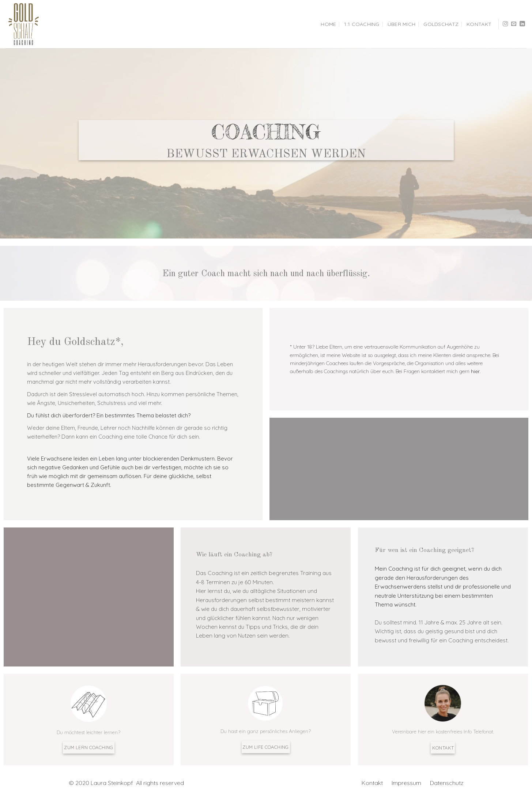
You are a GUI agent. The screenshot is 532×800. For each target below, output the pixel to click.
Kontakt (479, 24)
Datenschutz (447, 783)
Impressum (407, 783)
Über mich (402, 24)
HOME (328, 24)
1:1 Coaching (362, 24)
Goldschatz (441, 24)
